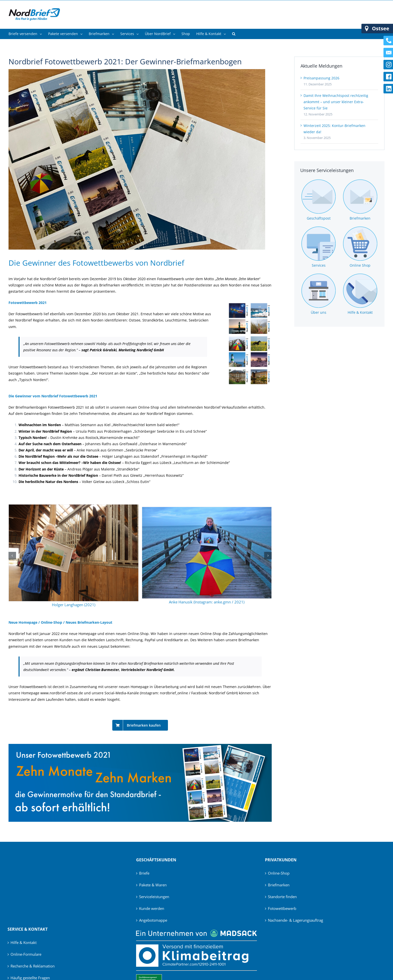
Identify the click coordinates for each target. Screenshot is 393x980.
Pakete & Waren (153, 885)
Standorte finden (282, 897)
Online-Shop (279, 873)
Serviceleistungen (154, 897)
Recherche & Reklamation (33, 966)
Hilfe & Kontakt (24, 942)
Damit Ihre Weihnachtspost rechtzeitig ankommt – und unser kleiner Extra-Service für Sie (336, 102)
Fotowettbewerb (282, 908)
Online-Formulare (26, 954)
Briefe (144, 873)
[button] (234, 34)
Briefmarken (279, 885)
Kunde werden (152, 908)
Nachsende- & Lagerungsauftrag (296, 920)
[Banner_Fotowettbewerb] (140, 746)
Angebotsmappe (153, 920)
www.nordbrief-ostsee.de (62, 693)
